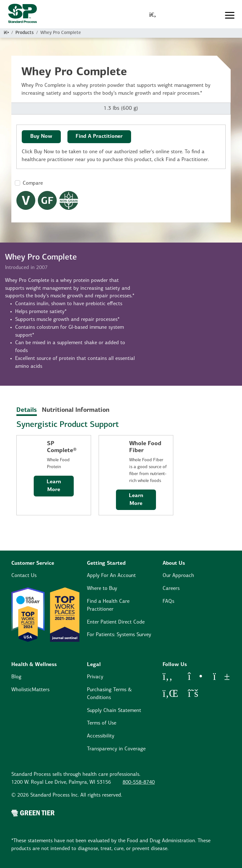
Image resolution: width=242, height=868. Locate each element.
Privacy (95, 677)
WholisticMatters (30, 690)
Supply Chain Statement (114, 711)
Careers (171, 589)
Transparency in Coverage (116, 749)
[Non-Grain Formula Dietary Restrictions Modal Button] (69, 200)
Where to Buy (102, 589)
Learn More (54, 486)
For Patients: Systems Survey (119, 635)
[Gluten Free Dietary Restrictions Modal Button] (47, 200)
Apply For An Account (111, 576)
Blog (16, 677)
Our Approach (178, 576)
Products (25, 33)
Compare (33, 183)
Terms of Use (102, 723)
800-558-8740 (139, 782)
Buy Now (41, 137)
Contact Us (24, 576)
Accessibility (101, 736)
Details (27, 410)
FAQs (168, 602)
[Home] (6, 33)
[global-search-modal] (153, 15)
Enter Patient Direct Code (116, 622)
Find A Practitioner (99, 137)
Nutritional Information (76, 410)
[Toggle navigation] (230, 15)
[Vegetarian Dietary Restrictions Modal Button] (26, 200)
